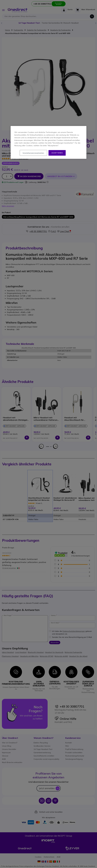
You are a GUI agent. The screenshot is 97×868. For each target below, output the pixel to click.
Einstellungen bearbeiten (33, 153)
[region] (48, 142)
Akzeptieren (57, 153)
